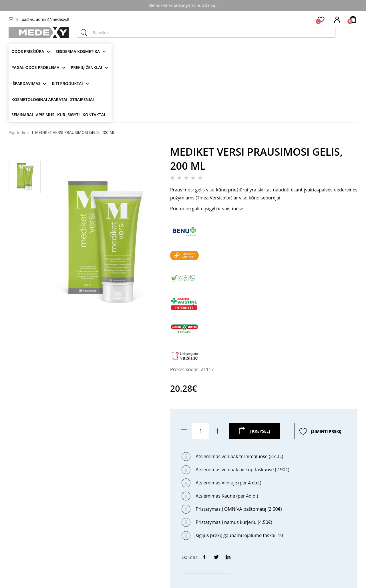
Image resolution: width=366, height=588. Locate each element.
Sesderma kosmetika (78, 51)
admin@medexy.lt (53, 19)
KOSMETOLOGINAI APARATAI (39, 99)
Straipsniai (82, 99)
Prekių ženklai (87, 67)
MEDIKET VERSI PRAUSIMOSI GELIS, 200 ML (75, 132)
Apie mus (45, 115)
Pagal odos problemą (35, 67)
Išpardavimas (26, 83)
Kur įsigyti (68, 115)
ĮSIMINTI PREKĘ (326, 431)
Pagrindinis (19, 132)
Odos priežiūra (28, 51)
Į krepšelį (260, 431)
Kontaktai (94, 115)
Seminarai (22, 115)
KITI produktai (67, 83)
